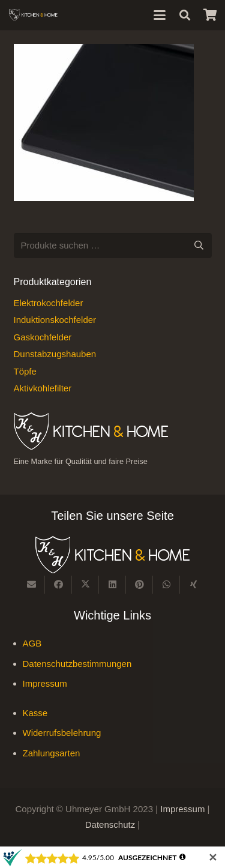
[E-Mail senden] (31, 585)
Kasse (35, 713)
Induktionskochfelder (55, 320)
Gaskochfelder (43, 337)
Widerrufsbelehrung (62, 733)
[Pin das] (139, 585)
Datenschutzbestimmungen (77, 664)
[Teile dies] (58, 585)
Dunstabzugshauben (55, 354)
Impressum (45, 683)
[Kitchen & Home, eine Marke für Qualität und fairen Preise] (33, 15)
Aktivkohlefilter (43, 388)
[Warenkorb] (210, 15)
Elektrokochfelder (49, 303)
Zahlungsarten (52, 753)
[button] (160, 15)
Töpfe (25, 371)
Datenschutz (112, 824)
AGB (32, 643)
